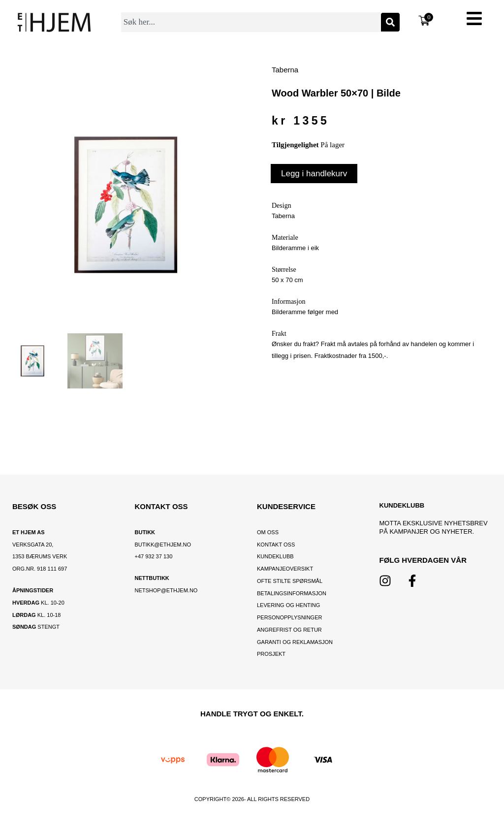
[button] (474, 20)
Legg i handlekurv (314, 174)
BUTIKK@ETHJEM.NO (163, 545)
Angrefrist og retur (289, 630)
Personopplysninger (289, 617)
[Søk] (390, 22)
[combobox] (251, 22)
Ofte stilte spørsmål (290, 581)
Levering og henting (289, 605)
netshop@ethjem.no (166, 590)
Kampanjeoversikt (285, 569)
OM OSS (268, 532)
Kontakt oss (276, 545)
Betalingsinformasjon (292, 593)
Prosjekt (271, 654)
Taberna (285, 70)
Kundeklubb (275, 556)
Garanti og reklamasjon (295, 642)
